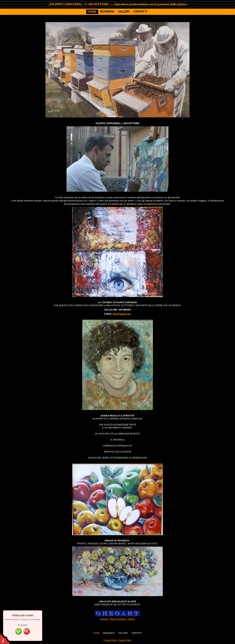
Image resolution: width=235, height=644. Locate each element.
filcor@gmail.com (122, 314)
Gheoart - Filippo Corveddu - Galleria (118, 619)
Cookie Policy (125, 640)
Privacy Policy (110, 640)
